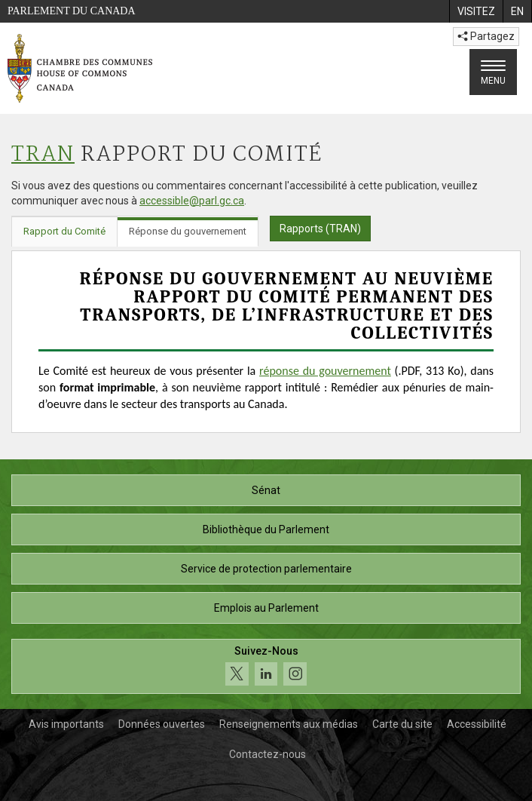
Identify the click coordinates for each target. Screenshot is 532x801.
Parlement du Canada (72, 11)
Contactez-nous (268, 754)
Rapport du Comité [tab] (64, 231)
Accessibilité (477, 724)
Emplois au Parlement (266, 608)
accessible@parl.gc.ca (192, 201)
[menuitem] (476, 11)
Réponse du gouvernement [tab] (188, 231)
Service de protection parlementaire (266, 569)
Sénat (266, 490)
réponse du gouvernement (325, 371)
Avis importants (66, 724)
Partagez (486, 36)
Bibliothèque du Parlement (266, 529)
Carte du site (402, 724)
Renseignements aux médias (289, 724)
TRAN (43, 155)
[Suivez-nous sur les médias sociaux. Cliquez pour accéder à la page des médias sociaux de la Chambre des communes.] (266, 666)
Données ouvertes (162, 724)
